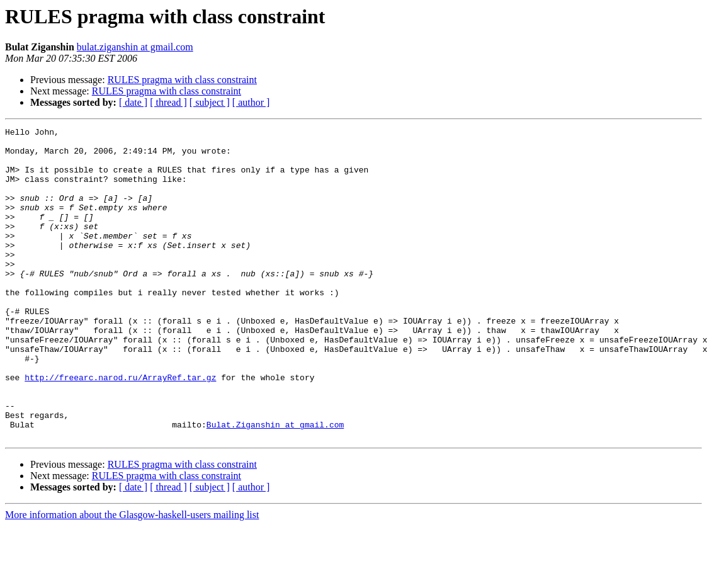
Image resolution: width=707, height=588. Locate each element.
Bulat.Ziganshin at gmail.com (275, 485)
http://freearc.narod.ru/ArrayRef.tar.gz (120, 428)
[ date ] (133, 102)
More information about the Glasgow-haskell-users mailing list (132, 577)
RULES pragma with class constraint (182, 80)
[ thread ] (168, 102)
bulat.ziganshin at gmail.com (135, 47)
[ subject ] (210, 102)
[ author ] (251, 102)
